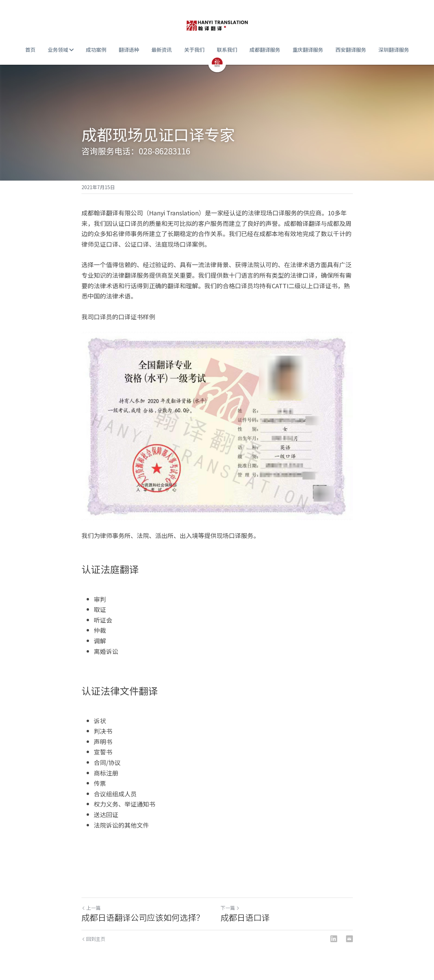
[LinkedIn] (334, 939)
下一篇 (230, 908)
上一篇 (91, 908)
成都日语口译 (245, 917)
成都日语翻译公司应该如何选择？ (143, 917)
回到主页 (93, 939)
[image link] (217, 24)
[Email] (349, 939)
